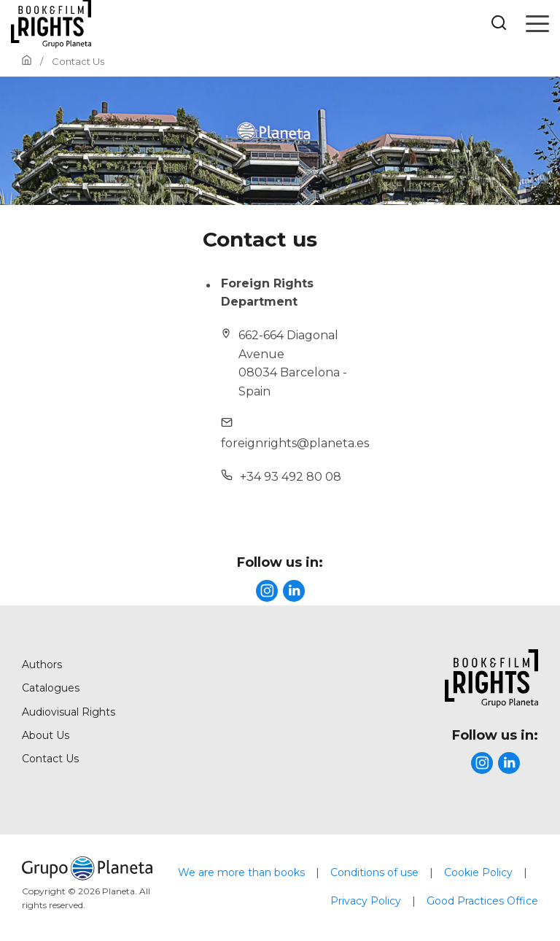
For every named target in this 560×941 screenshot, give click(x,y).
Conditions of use (374, 872)
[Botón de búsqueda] (499, 24)
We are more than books (241, 872)
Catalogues (51, 688)
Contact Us (50, 759)
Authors (42, 665)
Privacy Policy (366, 901)
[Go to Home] (27, 61)
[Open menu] (537, 23)
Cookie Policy (478, 872)
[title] (267, 591)
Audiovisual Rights (69, 712)
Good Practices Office (482, 901)
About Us (46, 735)
